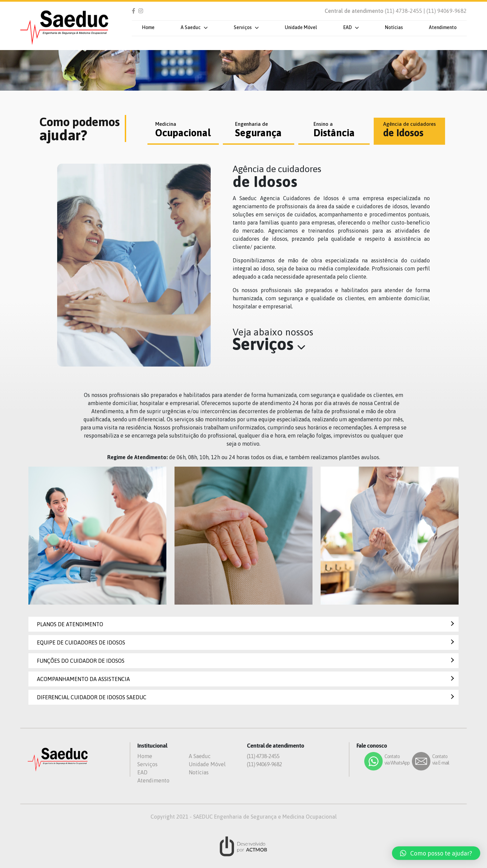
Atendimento (443, 27)
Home (148, 27)
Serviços (243, 27)
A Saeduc (191, 27)
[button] (436, 853)
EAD (347, 27)
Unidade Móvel (301, 27)
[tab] (183, 131)
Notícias (394, 27)
